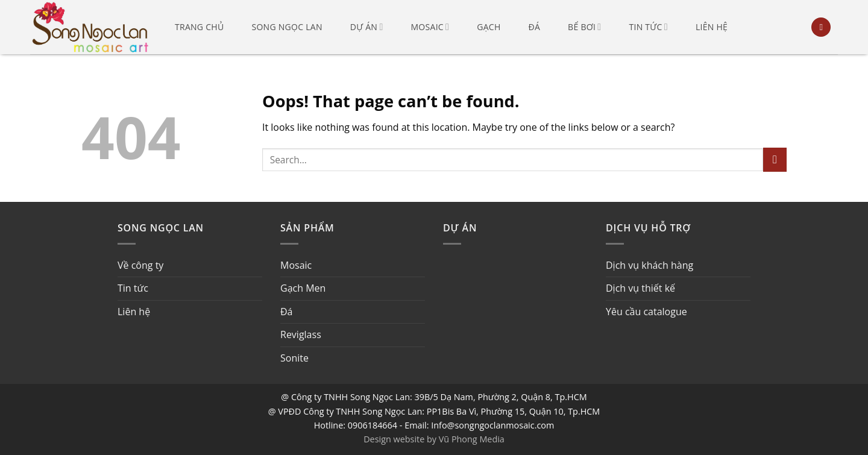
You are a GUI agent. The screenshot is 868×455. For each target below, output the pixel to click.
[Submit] (775, 159)
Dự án (367, 27)
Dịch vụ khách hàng (649, 265)
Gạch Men (303, 288)
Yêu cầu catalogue (646, 312)
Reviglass (301, 334)
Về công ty (140, 265)
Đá (535, 27)
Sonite (294, 358)
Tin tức (648, 27)
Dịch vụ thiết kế (640, 288)
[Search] (821, 27)
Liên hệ (712, 27)
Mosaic (430, 27)
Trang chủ (199, 27)
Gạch (489, 27)
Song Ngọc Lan (287, 27)
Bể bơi (584, 27)
